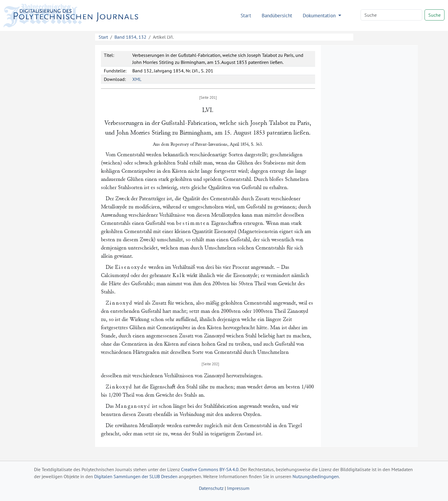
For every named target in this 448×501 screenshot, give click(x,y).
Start (246, 15)
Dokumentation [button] (320, 15)
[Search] (391, 15)
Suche (435, 15)
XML (137, 79)
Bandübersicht (277, 15)
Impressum (238, 488)
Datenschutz (211, 488)
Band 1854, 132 (130, 37)
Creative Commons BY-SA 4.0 (210, 469)
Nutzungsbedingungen (316, 476)
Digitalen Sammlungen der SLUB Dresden (136, 476)
